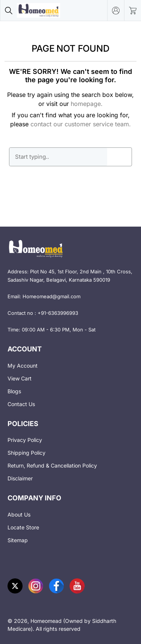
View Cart (20, 378)
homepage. (87, 104)
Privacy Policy (25, 440)
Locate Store (23, 527)
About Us (19, 514)
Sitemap (18, 540)
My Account (23, 366)
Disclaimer (20, 478)
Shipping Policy (27, 453)
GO (120, 157)
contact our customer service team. (81, 124)
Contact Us (21, 404)
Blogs (14, 391)
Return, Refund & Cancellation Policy (52, 465)
